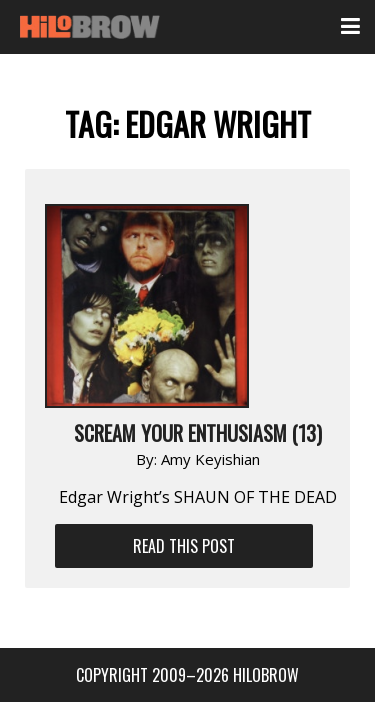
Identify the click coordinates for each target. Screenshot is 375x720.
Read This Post (184, 546)
